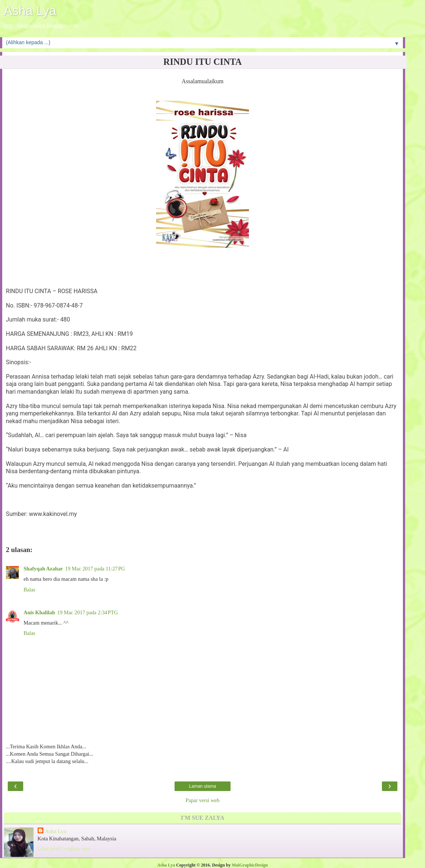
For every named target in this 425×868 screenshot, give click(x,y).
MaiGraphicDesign (250, 865)
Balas (29, 590)
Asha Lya (30, 11)
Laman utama (202, 786)
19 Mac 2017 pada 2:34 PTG (87, 612)
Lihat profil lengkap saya (64, 848)
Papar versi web (203, 800)
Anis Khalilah (39, 612)
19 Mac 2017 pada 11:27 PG (95, 569)
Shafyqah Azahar (43, 569)
